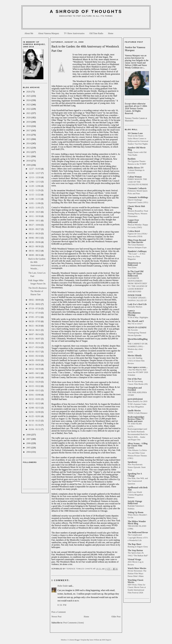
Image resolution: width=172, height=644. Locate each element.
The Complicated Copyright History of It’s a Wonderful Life (138, 538)
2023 (29, 105)
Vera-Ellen (132, 267)
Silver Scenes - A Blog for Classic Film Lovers (138, 446)
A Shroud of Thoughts (86, 11)
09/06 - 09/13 (35, 238)
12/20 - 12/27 (35, 173)
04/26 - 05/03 (35, 360)
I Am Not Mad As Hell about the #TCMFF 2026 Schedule (138, 372)
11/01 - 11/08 (35, 203)
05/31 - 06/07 (35, 339)
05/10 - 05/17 (35, 352)
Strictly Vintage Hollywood (135, 502)
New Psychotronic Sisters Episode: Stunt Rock (137, 467)
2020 (29, 118)
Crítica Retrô (134, 231)
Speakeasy (132, 462)
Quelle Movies (134, 411)
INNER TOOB (134, 295)
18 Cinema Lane (135, 133)
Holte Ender (63, 586)
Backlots (132, 159)
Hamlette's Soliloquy (137, 251)
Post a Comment (59, 612)
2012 (29, 152)
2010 (29, 161)
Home (111, 33)
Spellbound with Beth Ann (138, 489)
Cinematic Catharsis (137, 188)
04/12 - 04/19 (35, 369)
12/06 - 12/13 (35, 182)
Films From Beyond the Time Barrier (137, 241)
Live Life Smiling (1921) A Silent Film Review (136, 361)
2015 (29, 139)
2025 (29, 96)
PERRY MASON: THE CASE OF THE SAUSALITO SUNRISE (138, 182)
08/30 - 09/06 (35, 242)
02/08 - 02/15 (35, 408)
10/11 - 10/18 (35, 216)
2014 (29, 143)
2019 (29, 122)
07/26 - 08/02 (35, 304)
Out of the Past (135, 379)
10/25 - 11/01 (35, 208)
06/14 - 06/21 (35, 330)
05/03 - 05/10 (35, 356)
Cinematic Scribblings (138, 197)
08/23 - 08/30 (35, 246)
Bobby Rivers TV (136, 168)
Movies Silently (135, 356)
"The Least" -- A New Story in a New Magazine (137, 256)
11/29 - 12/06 (35, 186)
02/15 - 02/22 (35, 403)
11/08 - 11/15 (35, 199)
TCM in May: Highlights (138, 317)
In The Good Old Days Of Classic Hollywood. (136, 274)
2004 (29, 452)
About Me (29, 33)
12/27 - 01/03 (35, 169)
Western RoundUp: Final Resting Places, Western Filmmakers (138, 214)
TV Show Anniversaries (74, 33)
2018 (29, 126)
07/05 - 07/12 (35, 317)
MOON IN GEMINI (137, 327)
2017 (29, 130)
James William (95, 640)
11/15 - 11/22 (35, 195)
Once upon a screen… (138, 367)
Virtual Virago (134, 559)
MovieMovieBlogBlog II (138, 340)
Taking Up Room (136, 512)
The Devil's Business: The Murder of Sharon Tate (38, 291)
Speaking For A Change (135, 475)
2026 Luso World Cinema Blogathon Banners (135, 495)
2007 (29, 439)
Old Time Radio (96, 33)
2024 (29, 100)
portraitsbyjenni (135, 399)
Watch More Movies (137, 568)
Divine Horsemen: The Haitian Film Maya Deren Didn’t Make (137, 573)
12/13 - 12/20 (35, 177)
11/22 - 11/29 (35, 190)
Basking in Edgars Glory (138, 547)
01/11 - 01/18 (35, 425)
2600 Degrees (106, 640)
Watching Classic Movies (136, 581)
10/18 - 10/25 (35, 212)
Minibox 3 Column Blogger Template (74, 640)
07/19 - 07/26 (35, 308)
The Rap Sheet (134, 544)
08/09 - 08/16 (35, 255)
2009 (29, 165)
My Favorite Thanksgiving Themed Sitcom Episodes (137, 333)
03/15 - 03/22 (35, 386)
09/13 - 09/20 (35, 233)
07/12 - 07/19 (35, 313)
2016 (29, 135)
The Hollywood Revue (138, 532)
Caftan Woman (135, 177)
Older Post (116, 617)
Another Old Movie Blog (137, 149)
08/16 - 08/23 (35, 251)
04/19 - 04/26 (35, 365)
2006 (29, 443)
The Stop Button (135, 550)
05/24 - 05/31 (35, 343)
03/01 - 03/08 (35, 395)
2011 (29, 156)
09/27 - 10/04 (35, 225)
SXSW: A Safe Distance (138, 413)
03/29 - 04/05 (35, 377)
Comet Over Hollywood (133, 221)
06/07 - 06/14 (35, 334)
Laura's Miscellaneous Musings (134, 313)
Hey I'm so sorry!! (135, 324)
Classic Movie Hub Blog (136, 207)
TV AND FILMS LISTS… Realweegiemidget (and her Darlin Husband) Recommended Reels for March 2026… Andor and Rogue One (138, 432)
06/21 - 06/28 (35, 326)
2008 (29, 435)
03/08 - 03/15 (35, 390)
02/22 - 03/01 (35, 399)
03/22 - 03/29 (35, 382)
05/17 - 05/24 (35, 347)
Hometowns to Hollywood (134, 264)
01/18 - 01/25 (35, 421)
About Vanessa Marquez (49, 33)
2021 (29, 113)
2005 (29, 448)
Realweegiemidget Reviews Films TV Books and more (136, 419)
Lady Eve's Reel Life (137, 304)
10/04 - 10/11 (35, 221)
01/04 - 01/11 (35, 429)
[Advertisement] (86, 24)
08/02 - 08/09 (35, 300)
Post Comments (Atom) (74, 623)
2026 (29, 92)
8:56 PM (62, 605)
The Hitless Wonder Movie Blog (137, 522)
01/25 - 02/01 (35, 416)
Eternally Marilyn (135, 307)
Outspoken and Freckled (135, 389)
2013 (29, 148)
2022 (29, 109)
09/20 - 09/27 (35, 229)
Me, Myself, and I (136, 321)
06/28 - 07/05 (35, 321)
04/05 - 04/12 (35, 373)
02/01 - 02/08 (35, 412)
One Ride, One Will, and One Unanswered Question (138, 481)
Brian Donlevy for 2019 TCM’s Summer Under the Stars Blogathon (137, 404)
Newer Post (56, 617)
